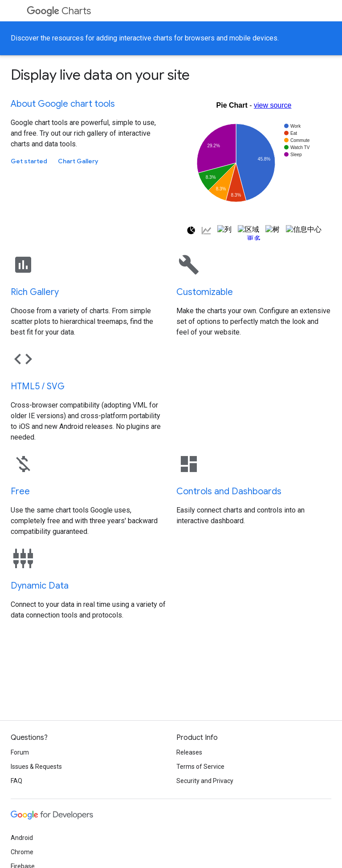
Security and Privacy (205, 781)
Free (20, 491)
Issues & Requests (36, 767)
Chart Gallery (78, 161)
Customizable (205, 292)
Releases (189, 752)
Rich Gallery (35, 292)
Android (22, 838)
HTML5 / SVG (38, 386)
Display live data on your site (100, 75)
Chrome (22, 852)
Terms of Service (200, 767)
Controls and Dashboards (229, 491)
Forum (20, 752)
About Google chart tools (63, 104)
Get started (29, 161)
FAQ (16, 781)
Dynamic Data (40, 586)
